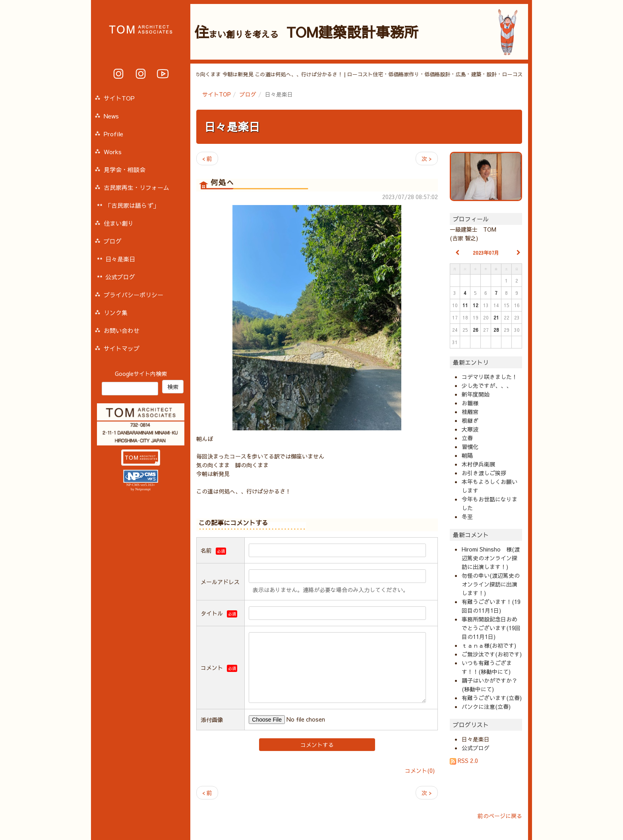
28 (496, 330)
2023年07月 (486, 253)
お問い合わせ (122, 330)
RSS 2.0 (464, 761)
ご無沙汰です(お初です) (492, 654)
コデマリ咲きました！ (489, 377)
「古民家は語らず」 (132, 205)
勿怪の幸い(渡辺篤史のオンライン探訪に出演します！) (491, 584)
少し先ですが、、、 (487, 385)
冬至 (467, 517)
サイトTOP (217, 94)
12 (476, 305)
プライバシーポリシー (133, 295)
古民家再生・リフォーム (136, 187)
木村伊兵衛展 (478, 464)
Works (113, 152)
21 (496, 317)
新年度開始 (476, 394)
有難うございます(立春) (492, 698)
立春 (467, 438)
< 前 (207, 159)
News (111, 116)
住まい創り (119, 223)
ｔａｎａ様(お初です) (489, 645)
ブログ (248, 94)
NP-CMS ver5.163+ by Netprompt (141, 487)
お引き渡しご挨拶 (484, 473)
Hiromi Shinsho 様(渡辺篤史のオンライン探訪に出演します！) (491, 558)
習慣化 (470, 447)
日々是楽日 (232, 127)
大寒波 (470, 429)
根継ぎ (470, 420)
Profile (113, 134)
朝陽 (467, 455)
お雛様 (470, 403)
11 (465, 305)
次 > (427, 159)
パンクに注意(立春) (486, 706)
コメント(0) (420, 770)
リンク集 (116, 313)
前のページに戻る (500, 816)
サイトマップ (122, 348)
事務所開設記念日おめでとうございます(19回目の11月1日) (491, 628)
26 (476, 330)
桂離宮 (470, 412)
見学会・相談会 (125, 169)
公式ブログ (476, 748)
